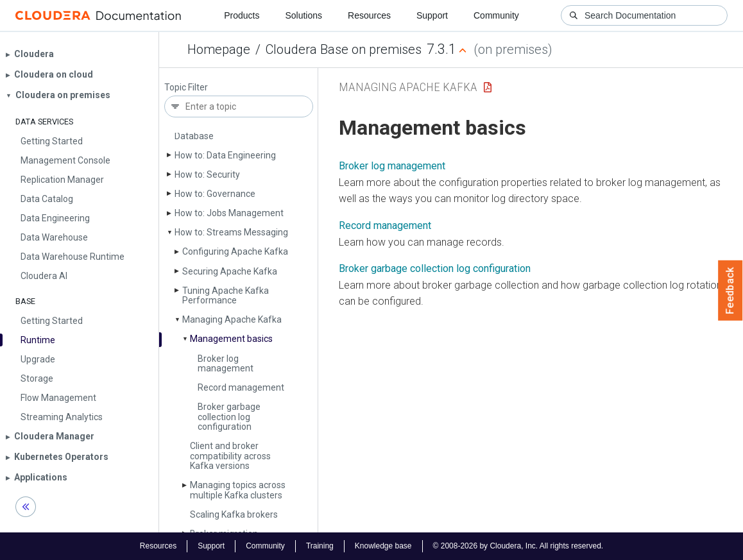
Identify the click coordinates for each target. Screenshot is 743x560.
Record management (241, 387)
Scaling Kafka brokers (234, 514)
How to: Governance (215, 194)
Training (320, 546)
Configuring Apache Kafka (235, 251)
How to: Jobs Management (229, 213)
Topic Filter (186, 88)
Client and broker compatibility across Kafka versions (230, 456)
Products (242, 15)
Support (432, 15)
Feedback (730, 291)
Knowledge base (383, 546)
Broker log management (226, 363)
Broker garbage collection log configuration (229, 417)
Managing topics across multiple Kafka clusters (238, 490)
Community (496, 15)
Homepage (219, 49)
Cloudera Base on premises (344, 49)
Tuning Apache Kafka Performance (226, 295)
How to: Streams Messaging (231, 232)
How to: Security (207, 174)
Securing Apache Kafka (230, 271)
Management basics (231, 339)
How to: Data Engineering (225, 155)
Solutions (303, 15)
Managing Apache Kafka (232, 319)
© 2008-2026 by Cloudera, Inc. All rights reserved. (518, 546)
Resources (369, 15)
